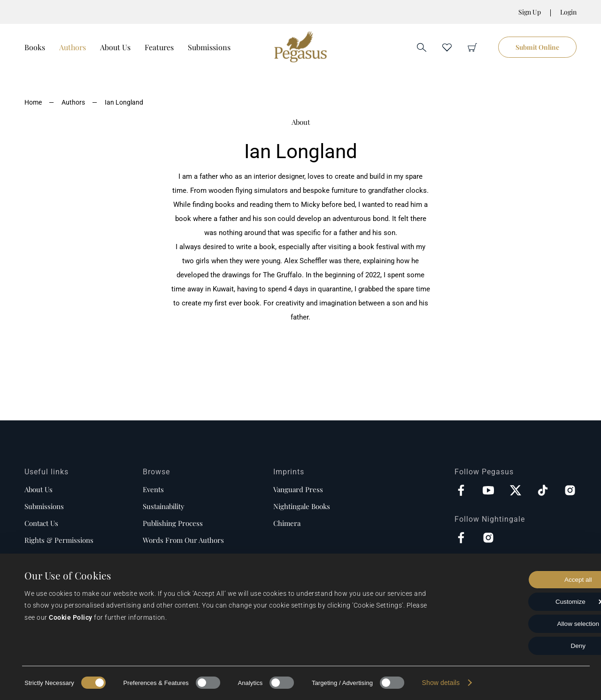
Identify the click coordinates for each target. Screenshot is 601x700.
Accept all (523, 578)
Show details (441, 683)
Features (159, 47)
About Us (115, 47)
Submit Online (537, 47)
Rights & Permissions (59, 540)
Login (568, 12)
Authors (73, 47)
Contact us (41, 523)
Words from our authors (183, 540)
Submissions (209, 47)
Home (33, 102)
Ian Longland (124, 102)
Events (153, 489)
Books (35, 47)
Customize (523, 601)
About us (39, 489)
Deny (523, 646)
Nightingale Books (302, 506)
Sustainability (164, 506)
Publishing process (173, 523)
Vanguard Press (298, 489)
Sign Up (530, 12)
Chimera (287, 523)
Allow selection (523, 623)
